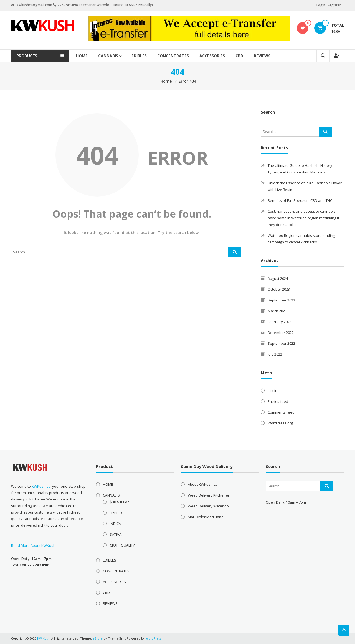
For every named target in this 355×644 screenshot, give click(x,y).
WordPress (154, 638)
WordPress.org (280, 423)
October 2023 (279, 289)
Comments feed (281, 412)
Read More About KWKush (33, 545)
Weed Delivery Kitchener (209, 495)
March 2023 (277, 311)
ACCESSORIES (219, 56)
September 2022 (281, 343)
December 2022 (281, 333)
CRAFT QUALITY (122, 545)
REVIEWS (269, 56)
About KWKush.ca (203, 484)
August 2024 (278, 278)
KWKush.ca (41, 486)
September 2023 (281, 300)
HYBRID (116, 513)
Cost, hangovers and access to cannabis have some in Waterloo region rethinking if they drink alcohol (303, 218)
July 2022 (275, 354)
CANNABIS (115, 56)
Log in (272, 391)
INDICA (115, 524)
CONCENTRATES (180, 56)
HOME (89, 56)
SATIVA (116, 534)
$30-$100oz (120, 502)
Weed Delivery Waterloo (208, 506)
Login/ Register (329, 5)
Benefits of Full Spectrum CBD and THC (300, 200)
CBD (247, 56)
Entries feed (278, 401)
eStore (98, 638)
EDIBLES (146, 56)
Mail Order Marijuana (206, 517)
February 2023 (280, 322)
